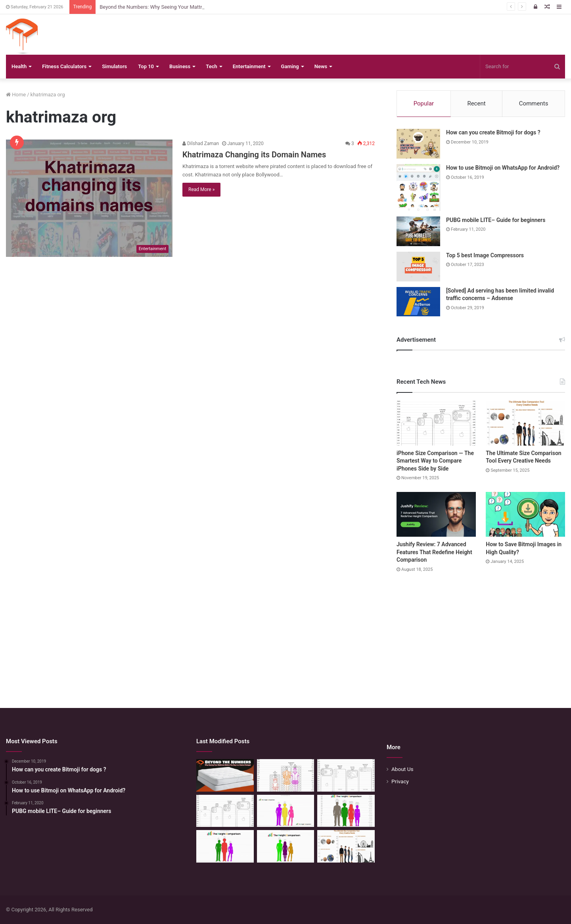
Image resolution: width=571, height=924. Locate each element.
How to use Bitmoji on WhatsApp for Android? (503, 168)
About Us (402, 769)
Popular (424, 103)
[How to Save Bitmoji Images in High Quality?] (525, 514)
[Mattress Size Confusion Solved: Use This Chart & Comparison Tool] (286, 775)
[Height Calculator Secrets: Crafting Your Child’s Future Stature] (286, 811)
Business (180, 66)
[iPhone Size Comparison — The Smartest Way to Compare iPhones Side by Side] (436, 423)
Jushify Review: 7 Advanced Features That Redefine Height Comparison (434, 552)
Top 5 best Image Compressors (485, 255)
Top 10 (146, 66)
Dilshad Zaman (201, 143)
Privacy (400, 781)
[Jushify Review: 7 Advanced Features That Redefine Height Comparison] (436, 514)
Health (19, 66)
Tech (211, 66)
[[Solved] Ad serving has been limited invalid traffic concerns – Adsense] (418, 302)
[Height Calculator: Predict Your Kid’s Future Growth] (225, 846)
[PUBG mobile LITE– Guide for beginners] (418, 231)
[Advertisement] (285, 633)
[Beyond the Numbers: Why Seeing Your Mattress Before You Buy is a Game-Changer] (225, 775)
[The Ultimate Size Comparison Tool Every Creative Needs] (525, 423)
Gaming (290, 66)
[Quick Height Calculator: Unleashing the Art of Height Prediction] (346, 811)
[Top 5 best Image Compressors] (418, 267)
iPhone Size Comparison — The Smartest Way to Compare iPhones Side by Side (435, 461)
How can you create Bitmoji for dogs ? (493, 132)
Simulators (114, 66)
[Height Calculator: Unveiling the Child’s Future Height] (286, 846)
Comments (534, 103)
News (321, 66)
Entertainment (249, 66)
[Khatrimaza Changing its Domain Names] (89, 198)
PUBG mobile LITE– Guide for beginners (496, 220)
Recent (476, 103)
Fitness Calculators (64, 66)
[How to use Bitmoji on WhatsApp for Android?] (418, 187)
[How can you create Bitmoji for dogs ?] (418, 144)
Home (16, 95)
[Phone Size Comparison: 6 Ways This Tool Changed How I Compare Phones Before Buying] (346, 775)
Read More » (201, 189)
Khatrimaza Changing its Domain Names (254, 155)
